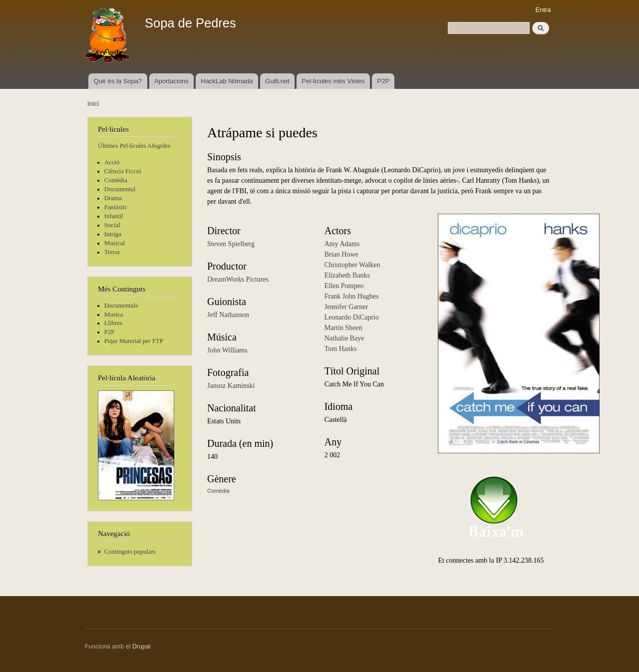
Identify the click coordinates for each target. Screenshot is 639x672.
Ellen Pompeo (344, 286)
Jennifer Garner (346, 307)
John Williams (227, 350)
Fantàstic (116, 207)
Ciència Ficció (123, 171)
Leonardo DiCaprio (352, 317)
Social (112, 225)
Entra (543, 10)
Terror (112, 252)
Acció (112, 162)
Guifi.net (277, 81)
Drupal (142, 647)
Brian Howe (341, 254)
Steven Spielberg (231, 244)
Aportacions (171, 81)
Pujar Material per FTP (134, 341)
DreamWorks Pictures (238, 279)
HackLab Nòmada (227, 81)
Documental (120, 189)
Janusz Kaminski (231, 386)
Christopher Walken (352, 265)
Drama (113, 198)
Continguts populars (130, 552)
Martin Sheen (343, 328)
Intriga (113, 234)
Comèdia (116, 180)
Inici (93, 104)
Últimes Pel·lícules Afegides (134, 146)
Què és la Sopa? (118, 81)
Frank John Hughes (352, 296)
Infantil (114, 216)
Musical (115, 243)
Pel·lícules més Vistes (333, 81)
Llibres (113, 323)
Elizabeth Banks (347, 275)
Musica (114, 315)
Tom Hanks (341, 349)
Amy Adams (342, 244)
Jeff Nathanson (228, 315)
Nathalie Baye (344, 338)
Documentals (121, 306)
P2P (384, 81)
